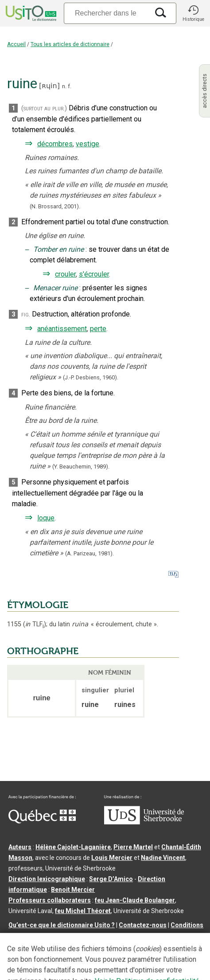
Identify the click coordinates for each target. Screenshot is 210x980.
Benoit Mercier (73, 890)
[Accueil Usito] (30, 13)
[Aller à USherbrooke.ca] (144, 822)
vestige (87, 144)
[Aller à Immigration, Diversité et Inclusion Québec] (42, 821)
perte (98, 329)
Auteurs (20, 847)
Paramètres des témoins (85, 936)
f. (70, 86)
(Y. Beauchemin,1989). (81, 467)
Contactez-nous (143, 925)
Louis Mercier (112, 858)
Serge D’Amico (111, 879)
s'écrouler (94, 274)
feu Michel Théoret (83, 911)
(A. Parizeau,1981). (89, 553)
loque (46, 518)
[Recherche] (106, 13)
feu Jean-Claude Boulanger (135, 900)
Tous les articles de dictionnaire (70, 44)
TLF (35, 624)
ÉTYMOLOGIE (38, 605)
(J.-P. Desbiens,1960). (91, 377)
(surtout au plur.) (44, 108)
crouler (65, 274)
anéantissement (62, 329)
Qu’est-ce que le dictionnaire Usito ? (62, 925)
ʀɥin (49, 86)
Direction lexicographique (47, 879)
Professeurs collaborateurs (50, 900)
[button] (193, 13)
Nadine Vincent (163, 858)
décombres (55, 144)
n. (64, 86)
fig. (26, 314)
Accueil (16, 44)
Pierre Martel (133, 847)
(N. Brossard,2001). (55, 206)
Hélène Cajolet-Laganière (73, 847)
